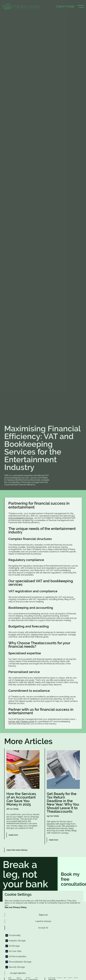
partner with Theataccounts (21, 721)
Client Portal (65, 6)
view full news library (17, 850)
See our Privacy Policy (16, 907)
